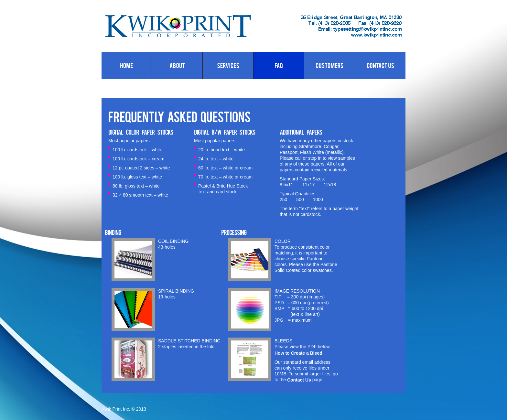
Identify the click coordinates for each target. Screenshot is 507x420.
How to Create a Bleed (298, 353)
